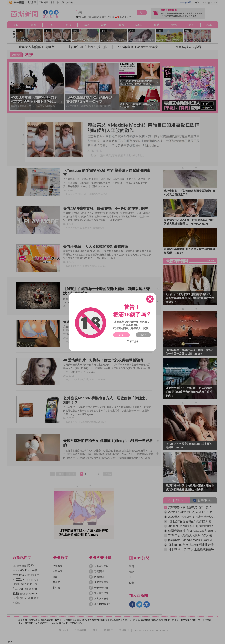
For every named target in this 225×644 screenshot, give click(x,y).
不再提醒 (132, 341)
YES (121, 335)
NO (143, 335)
